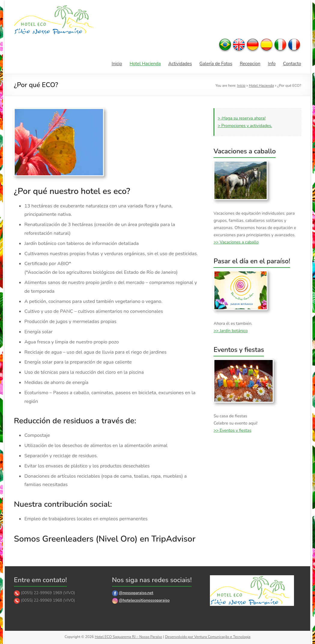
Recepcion (250, 64)
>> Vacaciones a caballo (236, 242)
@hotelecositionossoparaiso (144, 600)
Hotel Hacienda (145, 64)
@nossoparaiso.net (136, 593)
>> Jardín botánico (231, 331)
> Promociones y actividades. (245, 126)
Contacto (292, 64)
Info (272, 64)
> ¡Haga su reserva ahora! (242, 118)
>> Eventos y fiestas (232, 430)
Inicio (117, 64)
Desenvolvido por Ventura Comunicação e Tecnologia (208, 637)
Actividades (180, 64)
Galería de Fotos (216, 64)
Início (241, 86)
